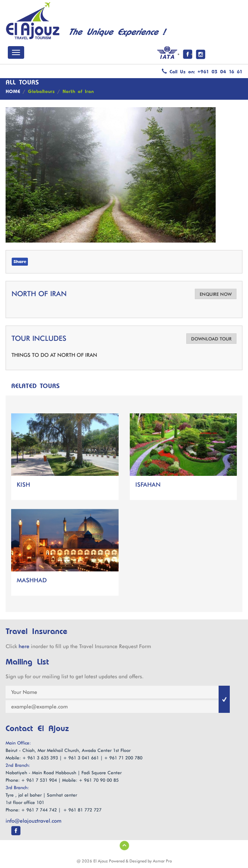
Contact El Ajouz (37, 729)
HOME (13, 92)
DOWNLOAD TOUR (211, 339)
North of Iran (78, 92)
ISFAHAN (148, 485)
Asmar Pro (162, 861)
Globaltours (41, 92)
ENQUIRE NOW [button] (216, 294)
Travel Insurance (36, 632)
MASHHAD (32, 580)
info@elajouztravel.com (33, 821)
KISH (23, 485)
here (24, 646)
